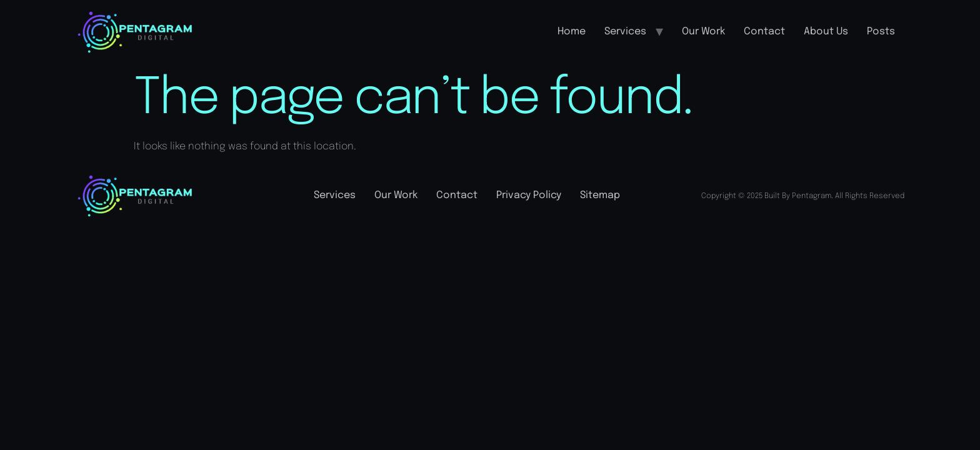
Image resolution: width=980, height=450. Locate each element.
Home (572, 32)
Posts (881, 32)
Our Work (703, 32)
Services (625, 32)
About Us (826, 32)
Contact (764, 32)
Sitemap (600, 195)
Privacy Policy (529, 195)
